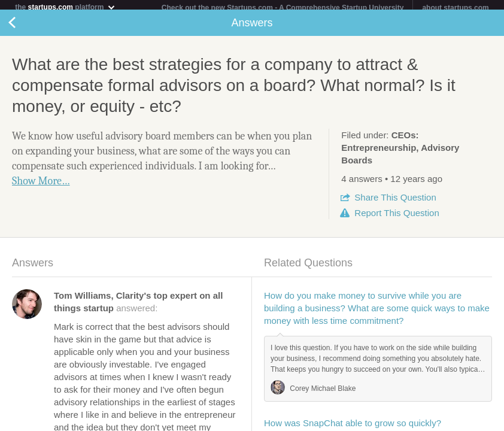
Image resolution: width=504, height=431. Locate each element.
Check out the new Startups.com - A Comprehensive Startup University (283, 8)
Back (24, 28)
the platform (65, 7)
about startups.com (455, 8)
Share (395, 202)
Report (397, 218)
